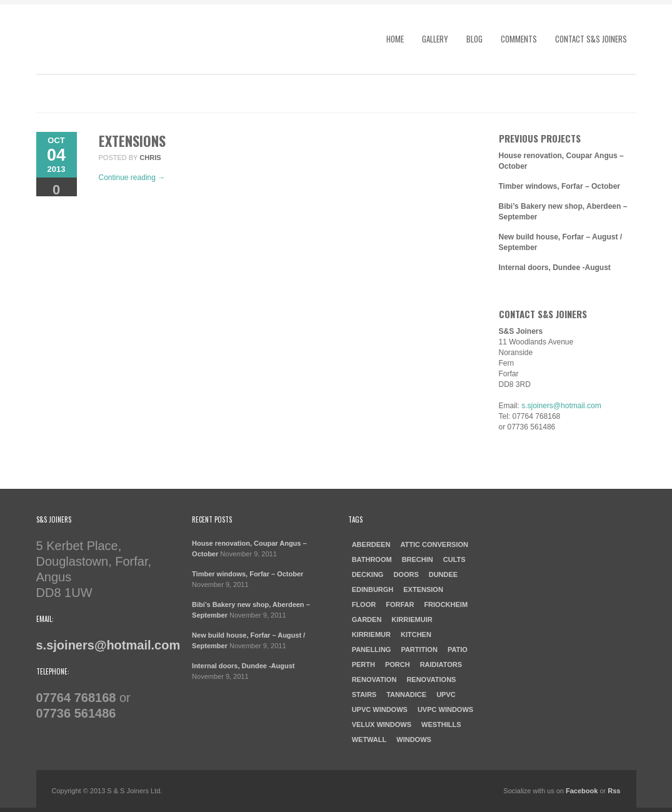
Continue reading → (132, 178)
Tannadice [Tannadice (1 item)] (406, 694)
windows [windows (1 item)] (414, 739)
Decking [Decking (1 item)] (368, 574)
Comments (519, 39)
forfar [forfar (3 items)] (400, 604)
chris (150, 158)
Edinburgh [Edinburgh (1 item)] (373, 589)
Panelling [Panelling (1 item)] (372, 649)
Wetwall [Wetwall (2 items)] (369, 739)
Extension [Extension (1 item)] (423, 589)
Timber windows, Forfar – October (559, 186)
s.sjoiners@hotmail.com (561, 406)
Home (395, 39)
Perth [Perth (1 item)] (364, 664)
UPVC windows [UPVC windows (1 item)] (380, 709)
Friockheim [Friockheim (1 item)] (446, 604)
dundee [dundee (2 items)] (443, 574)
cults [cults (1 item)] (454, 559)
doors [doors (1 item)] (406, 574)
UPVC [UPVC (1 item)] (446, 694)
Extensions (132, 141)
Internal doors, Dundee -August (555, 268)
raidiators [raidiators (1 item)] (441, 664)
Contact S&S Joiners (591, 39)
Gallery (435, 39)
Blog (474, 39)
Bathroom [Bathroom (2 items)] (372, 559)
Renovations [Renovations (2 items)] (431, 679)
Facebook (582, 791)
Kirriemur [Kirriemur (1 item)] (371, 634)
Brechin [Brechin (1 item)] (418, 559)
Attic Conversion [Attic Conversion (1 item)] (434, 544)
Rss (614, 791)
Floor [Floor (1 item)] (364, 604)
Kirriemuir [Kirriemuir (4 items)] (412, 619)
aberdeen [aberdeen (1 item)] (371, 544)
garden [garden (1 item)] (367, 619)
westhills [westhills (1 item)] (441, 724)
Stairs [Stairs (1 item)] (364, 694)
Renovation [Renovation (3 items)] (374, 679)
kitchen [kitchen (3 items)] (416, 634)
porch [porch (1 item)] (398, 664)
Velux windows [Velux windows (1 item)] (382, 724)
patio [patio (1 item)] (458, 649)
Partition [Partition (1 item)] (419, 649)
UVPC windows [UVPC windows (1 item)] (445, 709)
